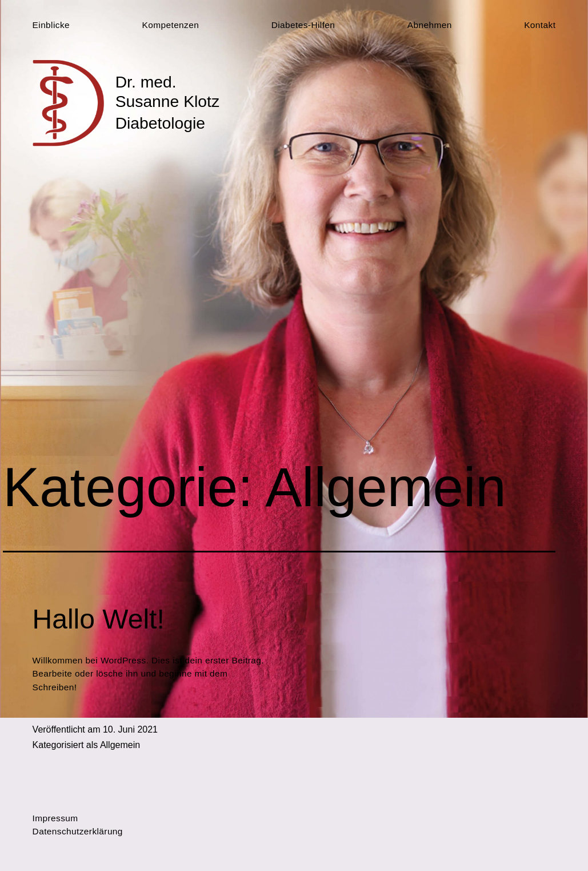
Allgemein (120, 745)
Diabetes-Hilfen (303, 25)
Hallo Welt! (99, 619)
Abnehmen (430, 25)
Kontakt (540, 25)
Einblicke (51, 25)
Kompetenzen (171, 25)
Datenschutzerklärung (78, 831)
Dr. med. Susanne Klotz (167, 92)
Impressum (55, 818)
